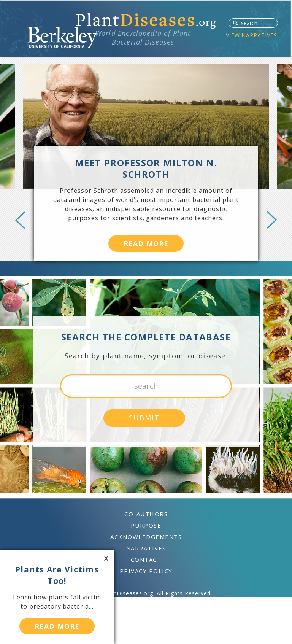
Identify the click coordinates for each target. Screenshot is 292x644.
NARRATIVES (146, 548)
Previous (20, 220)
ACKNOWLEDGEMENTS (146, 537)
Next (272, 220)
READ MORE (146, 243)
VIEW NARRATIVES (252, 35)
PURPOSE (146, 525)
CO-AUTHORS (146, 514)
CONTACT (146, 560)
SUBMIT (233, 22)
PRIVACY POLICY (146, 571)
